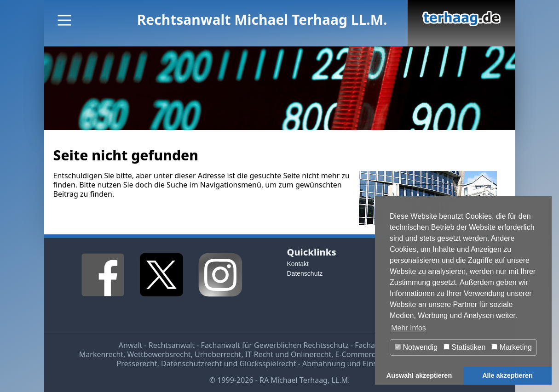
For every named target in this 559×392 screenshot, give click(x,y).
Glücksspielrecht (268, 364)
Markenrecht (101, 354)
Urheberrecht (218, 354)
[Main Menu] (64, 20)
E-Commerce (357, 354)
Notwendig (416, 347)
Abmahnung (324, 364)
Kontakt (298, 264)
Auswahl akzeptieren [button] (419, 375)
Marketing (512, 347)
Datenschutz (305, 273)
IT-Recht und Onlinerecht (288, 354)
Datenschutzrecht (191, 364)
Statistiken (464, 347)
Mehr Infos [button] (409, 328)
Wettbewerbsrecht (159, 354)
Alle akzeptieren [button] (507, 375)
